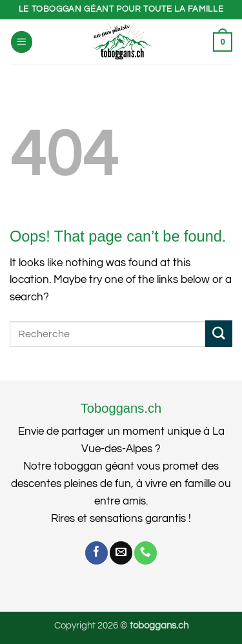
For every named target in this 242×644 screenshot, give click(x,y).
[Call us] (146, 553)
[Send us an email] (121, 553)
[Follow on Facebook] (96, 553)
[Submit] (219, 334)
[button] (22, 42)
